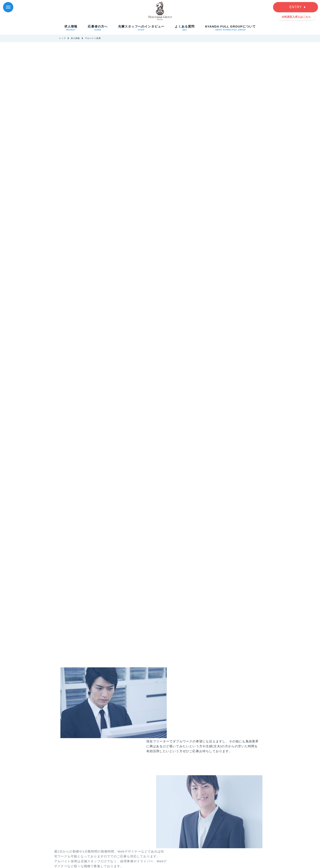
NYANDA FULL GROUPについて (231, 28)
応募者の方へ (98, 28)
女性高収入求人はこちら (296, 17)
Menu (10, 5)
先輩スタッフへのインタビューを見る (98, 786)
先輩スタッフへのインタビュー (141, 28)
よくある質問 (185, 28)
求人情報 (71, 28)
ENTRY (296, 7)
